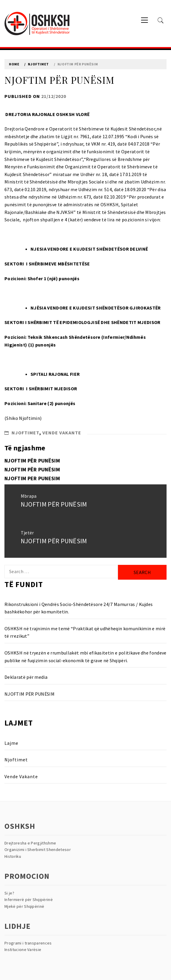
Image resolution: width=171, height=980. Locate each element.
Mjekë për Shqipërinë (24, 906)
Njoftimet (25, 433)
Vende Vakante (62, 433)
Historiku (13, 856)
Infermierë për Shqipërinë (29, 900)
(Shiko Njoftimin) (23, 418)
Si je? (9, 893)
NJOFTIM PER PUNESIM (32, 478)
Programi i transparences (28, 943)
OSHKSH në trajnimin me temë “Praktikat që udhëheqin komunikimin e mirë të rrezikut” (85, 632)
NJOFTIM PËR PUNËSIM (32, 461)
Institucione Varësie (23, 950)
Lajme (11, 743)
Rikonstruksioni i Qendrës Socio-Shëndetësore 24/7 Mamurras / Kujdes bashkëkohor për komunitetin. (79, 608)
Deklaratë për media (26, 677)
